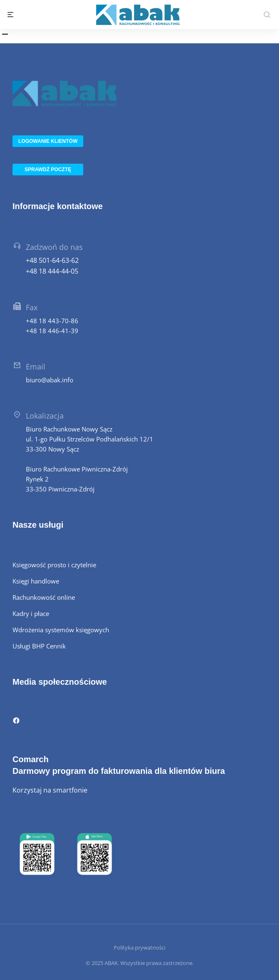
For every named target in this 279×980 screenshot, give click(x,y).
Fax (32, 307)
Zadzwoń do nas (54, 247)
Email (36, 367)
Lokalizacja (45, 416)
